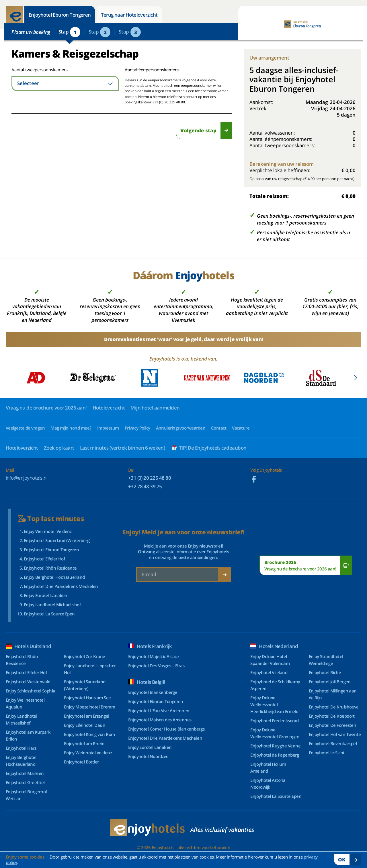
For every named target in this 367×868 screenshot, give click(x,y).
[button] (355, 378)
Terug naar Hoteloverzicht (129, 15)
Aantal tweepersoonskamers (32, 70)
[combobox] (65, 83)
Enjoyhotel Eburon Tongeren (60, 15)
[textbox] (65, 83)
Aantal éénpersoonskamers (152, 70)
